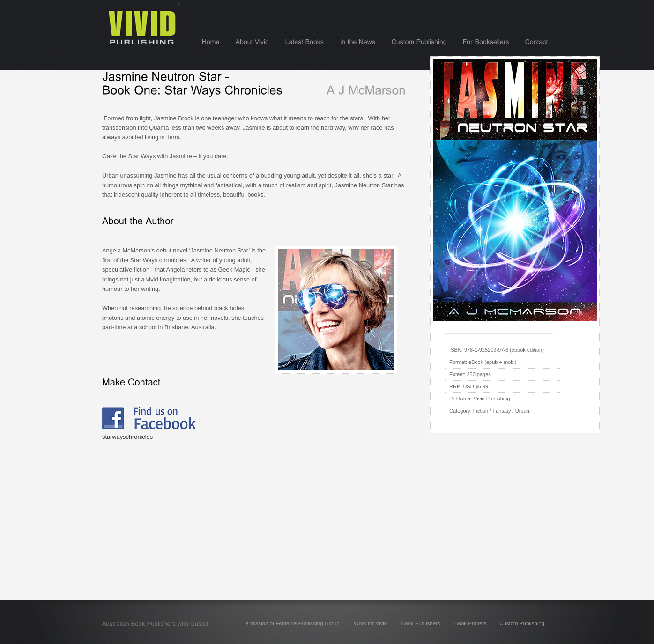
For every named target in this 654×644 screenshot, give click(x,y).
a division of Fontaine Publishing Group (292, 623)
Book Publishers (420, 623)
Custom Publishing (522, 623)
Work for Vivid (370, 623)
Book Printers (471, 623)
